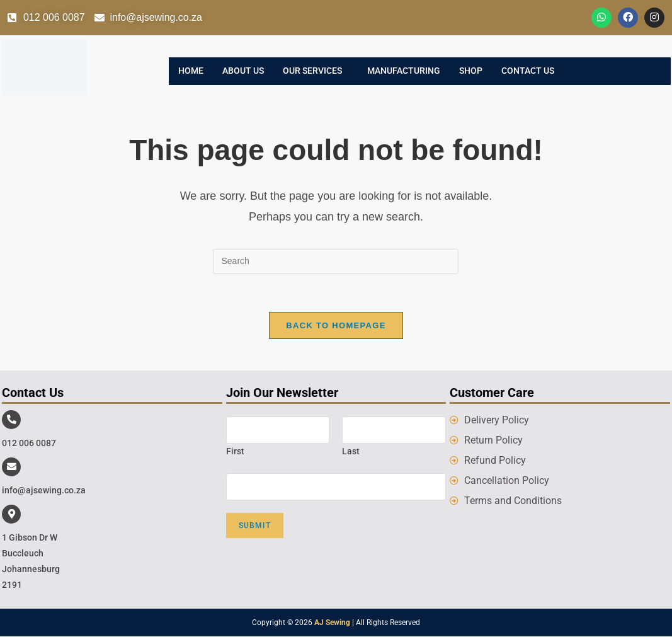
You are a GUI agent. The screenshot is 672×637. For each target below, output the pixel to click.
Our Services (312, 71)
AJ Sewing (332, 623)
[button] (316, 71)
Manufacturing (404, 71)
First (235, 451)
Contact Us (528, 71)
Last (351, 451)
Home (191, 71)
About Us (243, 71)
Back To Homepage (336, 325)
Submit (255, 526)
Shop (471, 71)
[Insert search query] (336, 261)
